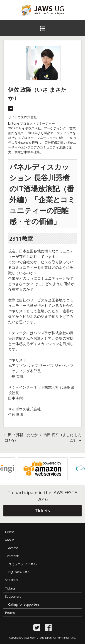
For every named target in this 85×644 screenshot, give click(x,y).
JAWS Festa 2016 (35, 18)
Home (10, 532)
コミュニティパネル (22, 564)
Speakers (12, 580)
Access (13, 548)
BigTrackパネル (19, 572)
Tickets (42, 511)
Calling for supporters (24, 604)
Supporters (13, 596)
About (9, 540)
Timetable (12, 556)
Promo (10, 613)
